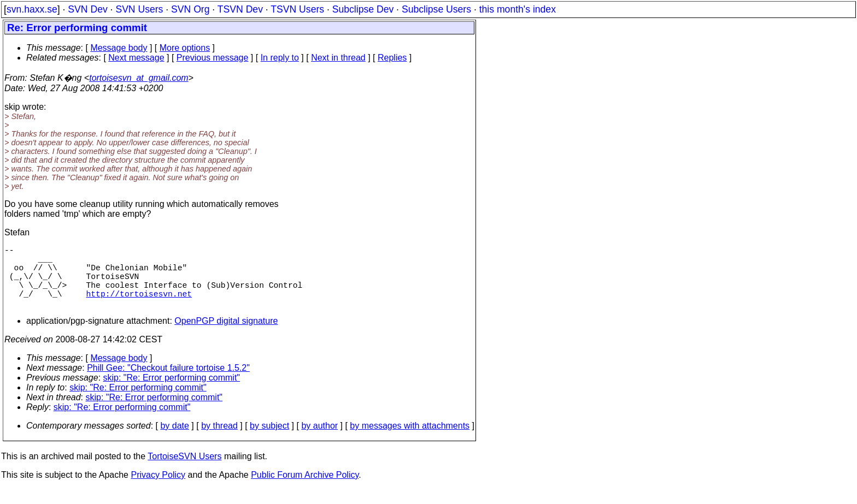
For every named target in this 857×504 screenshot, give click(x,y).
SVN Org (190, 9)
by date (174, 441)
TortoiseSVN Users (184, 472)
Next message (136, 58)
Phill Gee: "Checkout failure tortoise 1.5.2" (168, 383)
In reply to (280, 58)
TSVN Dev (240, 9)
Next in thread (338, 58)
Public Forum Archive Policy (305, 490)
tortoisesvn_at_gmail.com (139, 78)
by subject (269, 441)
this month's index (518, 9)
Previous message (213, 58)
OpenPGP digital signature (226, 336)
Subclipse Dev (363, 9)
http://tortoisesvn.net (139, 306)
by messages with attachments (410, 441)
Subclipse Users (436, 9)
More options (185, 48)
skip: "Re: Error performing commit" (172, 393)
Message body (119, 48)
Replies (392, 58)
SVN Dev (87, 9)
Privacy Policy (158, 490)
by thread (219, 441)
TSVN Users (297, 9)
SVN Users (139, 9)
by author (319, 441)
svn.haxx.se (32, 9)
